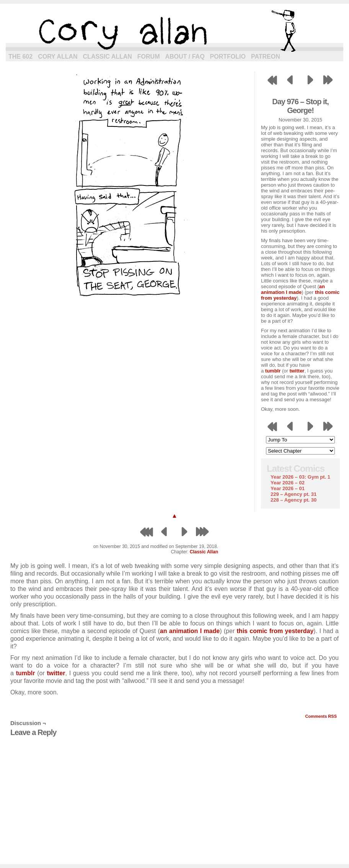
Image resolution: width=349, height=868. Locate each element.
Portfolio (228, 57)
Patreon (266, 57)
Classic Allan (108, 57)
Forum (149, 57)
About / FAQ (185, 57)
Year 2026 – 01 (288, 488)
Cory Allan (58, 57)
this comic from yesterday (275, 631)
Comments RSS (321, 716)
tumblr (273, 371)
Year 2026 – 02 (288, 483)
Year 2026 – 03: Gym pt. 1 (300, 477)
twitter (297, 371)
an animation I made (293, 289)
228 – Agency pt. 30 (294, 500)
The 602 (20, 57)
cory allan (174, 31)
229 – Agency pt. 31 (294, 494)
